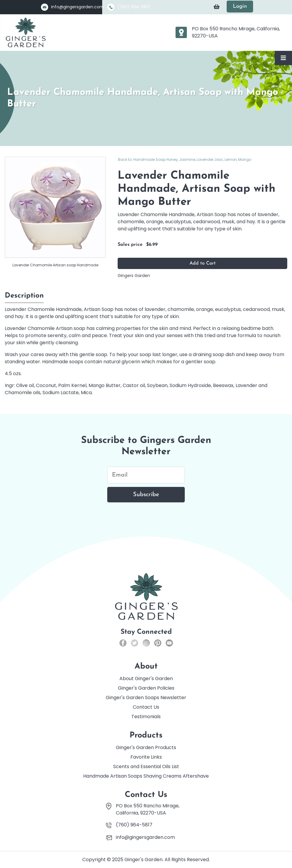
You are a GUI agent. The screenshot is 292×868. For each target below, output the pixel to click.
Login (240, 6)
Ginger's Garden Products (146, 747)
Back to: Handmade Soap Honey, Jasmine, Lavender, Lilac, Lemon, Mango (185, 159)
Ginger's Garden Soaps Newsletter (146, 698)
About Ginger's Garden (146, 678)
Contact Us (146, 707)
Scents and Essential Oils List (146, 766)
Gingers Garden (134, 276)
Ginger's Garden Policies (146, 688)
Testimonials (146, 717)
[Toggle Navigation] (283, 58)
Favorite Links (146, 757)
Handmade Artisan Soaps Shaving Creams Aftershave (146, 776)
